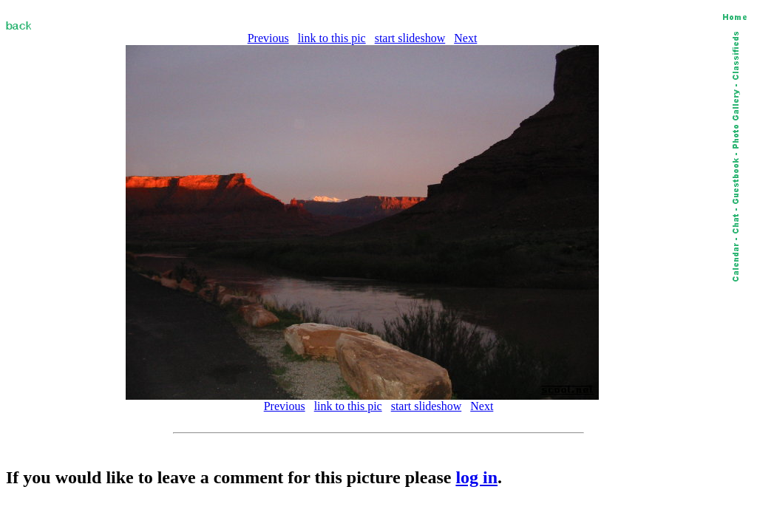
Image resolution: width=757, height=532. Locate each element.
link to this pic (332, 38)
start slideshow (410, 38)
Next (465, 38)
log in (476, 477)
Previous (268, 38)
